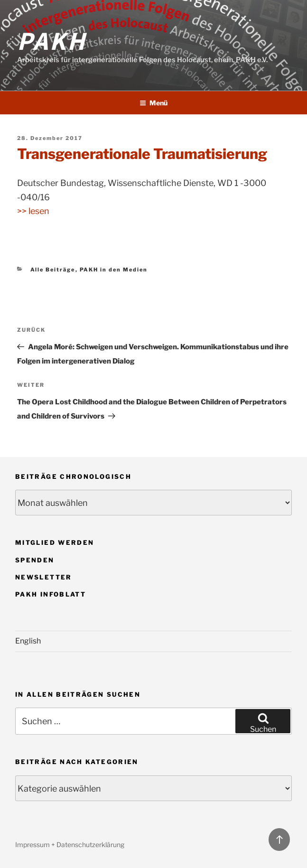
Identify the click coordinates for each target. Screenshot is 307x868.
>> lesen (33, 211)
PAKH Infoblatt (51, 594)
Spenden (35, 560)
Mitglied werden (55, 542)
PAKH (52, 40)
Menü (153, 103)
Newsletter (44, 577)
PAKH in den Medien (114, 270)
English (28, 641)
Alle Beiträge (53, 270)
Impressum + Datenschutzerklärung (70, 845)
